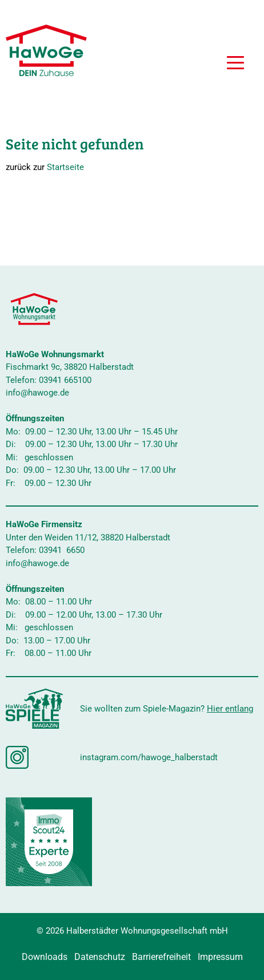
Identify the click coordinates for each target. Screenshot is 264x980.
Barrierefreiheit (161, 957)
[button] (235, 64)
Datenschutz (100, 957)
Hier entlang (230, 709)
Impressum (220, 957)
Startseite (65, 167)
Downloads (45, 957)
